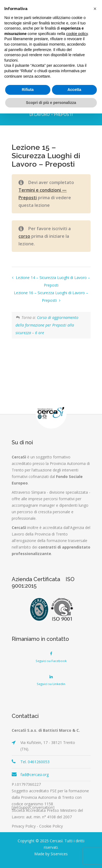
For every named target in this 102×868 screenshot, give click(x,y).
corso (24, 236)
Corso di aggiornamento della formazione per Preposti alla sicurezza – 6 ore (47, 325)
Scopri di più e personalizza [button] (51, 103)
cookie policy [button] (77, 34)
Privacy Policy (24, 826)
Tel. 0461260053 (35, 762)
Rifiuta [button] (28, 90)
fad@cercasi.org (35, 774)
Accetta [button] (74, 90)
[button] (95, 9)
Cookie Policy (51, 826)
